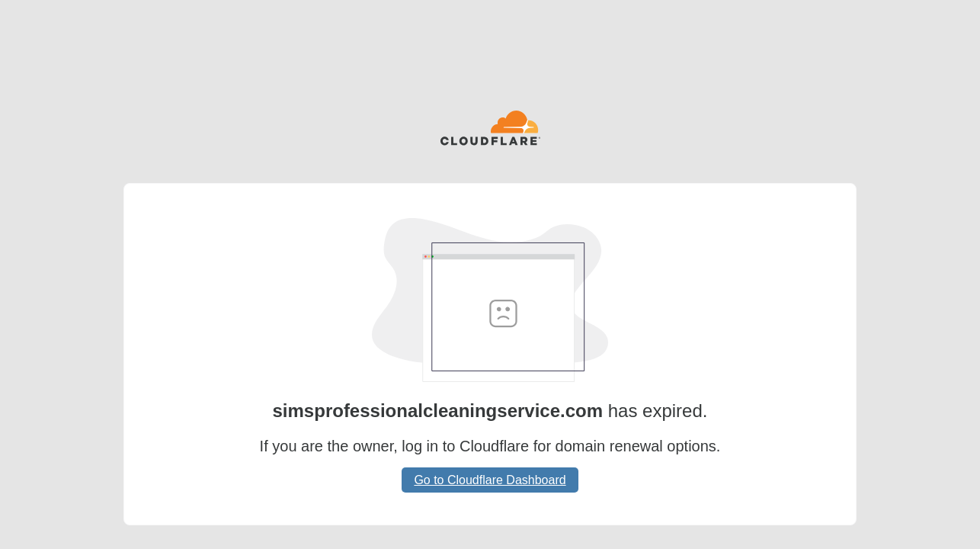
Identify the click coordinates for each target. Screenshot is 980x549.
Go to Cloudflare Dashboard (490, 480)
